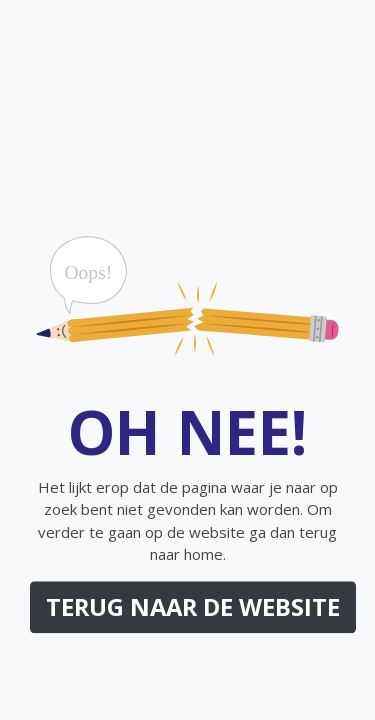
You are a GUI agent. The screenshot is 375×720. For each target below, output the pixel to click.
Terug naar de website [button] (193, 606)
